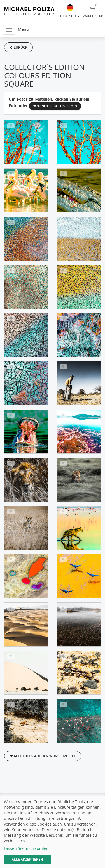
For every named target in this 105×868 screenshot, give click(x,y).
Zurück (18, 47)
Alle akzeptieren (27, 859)
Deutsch (70, 11)
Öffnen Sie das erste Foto (55, 106)
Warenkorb (93, 11)
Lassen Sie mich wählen (26, 848)
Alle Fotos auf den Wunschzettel (43, 756)
